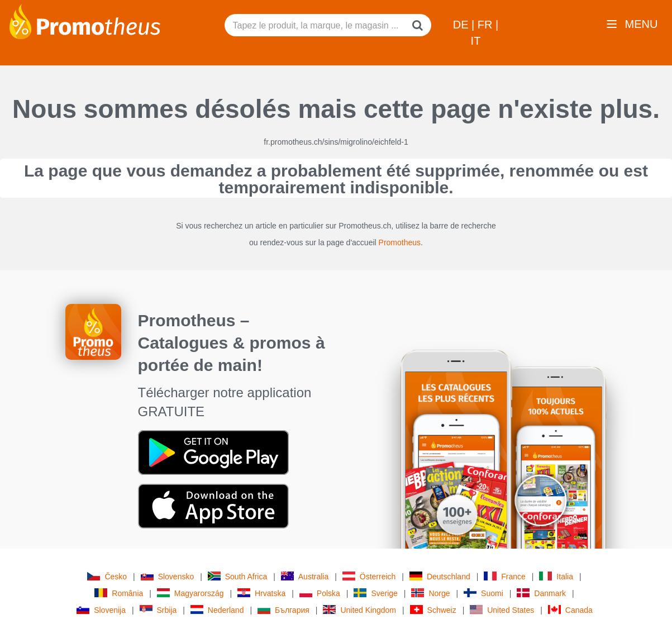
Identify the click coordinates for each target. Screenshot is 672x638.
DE (462, 25)
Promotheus (400, 242)
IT (476, 41)
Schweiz (433, 610)
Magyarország (190, 593)
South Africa (238, 576)
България (283, 610)
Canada (570, 610)
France (505, 576)
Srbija (158, 610)
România (119, 593)
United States (502, 610)
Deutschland (440, 576)
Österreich (369, 576)
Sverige (375, 593)
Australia (305, 576)
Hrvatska (261, 593)
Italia (556, 576)
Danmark (541, 593)
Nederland (217, 610)
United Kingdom (359, 610)
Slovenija (101, 610)
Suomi (483, 593)
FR (487, 25)
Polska (320, 593)
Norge (430, 593)
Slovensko (168, 576)
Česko (107, 576)
